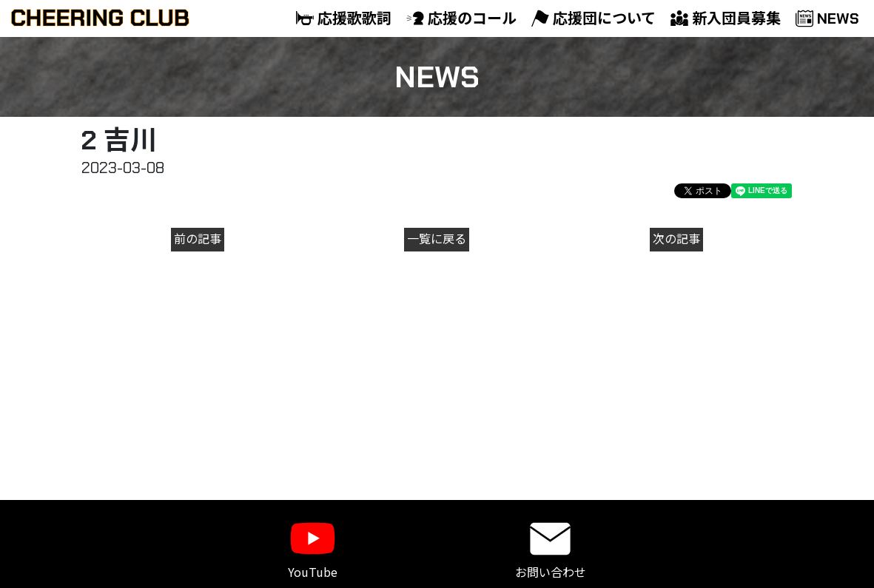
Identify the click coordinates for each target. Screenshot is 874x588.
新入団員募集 (726, 18)
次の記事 (676, 239)
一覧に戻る (437, 239)
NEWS (827, 18)
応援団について (594, 18)
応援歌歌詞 (344, 18)
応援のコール (461, 18)
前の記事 (198, 239)
